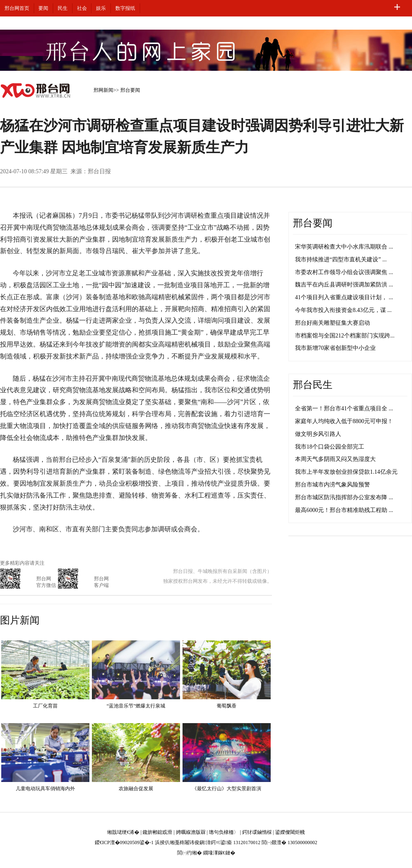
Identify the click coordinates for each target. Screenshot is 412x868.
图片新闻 (20, 620)
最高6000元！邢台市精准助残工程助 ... (344, 510)
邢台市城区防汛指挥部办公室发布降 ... (344, 497)
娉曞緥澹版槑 (191, 832)
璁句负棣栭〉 (224, 832)
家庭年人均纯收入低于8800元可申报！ (344, 421)
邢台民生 (313, 385)
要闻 (43, 8)
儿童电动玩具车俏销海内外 (45, 789)
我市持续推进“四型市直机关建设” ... (341, 259)
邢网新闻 (103, 90)
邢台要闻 (130, 90)
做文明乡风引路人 (318, 434)
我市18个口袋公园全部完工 (330, 447)
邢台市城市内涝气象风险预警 (332, 485)
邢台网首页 (17, 8)
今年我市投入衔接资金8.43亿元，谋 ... (343, 310)
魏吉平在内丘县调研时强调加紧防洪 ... (344, 285)
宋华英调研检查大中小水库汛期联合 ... (344, 247)
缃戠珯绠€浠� (123, 832)
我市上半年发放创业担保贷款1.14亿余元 (346, 472)
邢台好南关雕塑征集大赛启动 (332, 323)
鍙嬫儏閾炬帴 (290, 832)
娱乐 (101, 8)
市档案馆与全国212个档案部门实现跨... (345, 336)
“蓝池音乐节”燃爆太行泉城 (136, 706)
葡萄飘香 (227, 706)
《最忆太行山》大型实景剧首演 (227, 789)
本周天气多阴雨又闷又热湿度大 (335, 459)
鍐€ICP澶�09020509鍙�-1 (124, 842)
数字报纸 (125, 8)
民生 (63, 8)
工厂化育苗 (45, 706)
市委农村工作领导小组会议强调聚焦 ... (344, 272)
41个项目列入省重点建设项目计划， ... (344, 297)
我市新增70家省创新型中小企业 (335, 348)
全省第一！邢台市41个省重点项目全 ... (344, 408)
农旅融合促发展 (136, 789)
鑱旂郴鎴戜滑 (157, 832)
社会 (82, 8)
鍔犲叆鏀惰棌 (257, 832)
